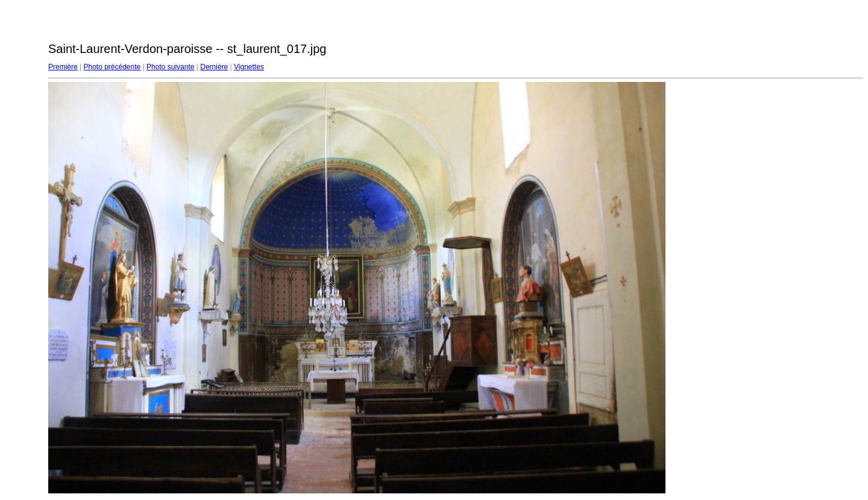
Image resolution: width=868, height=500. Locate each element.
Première (63, 67)
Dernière (214, 67)
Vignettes (249, 67)
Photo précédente (112, 67)
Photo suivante (170, 67)
